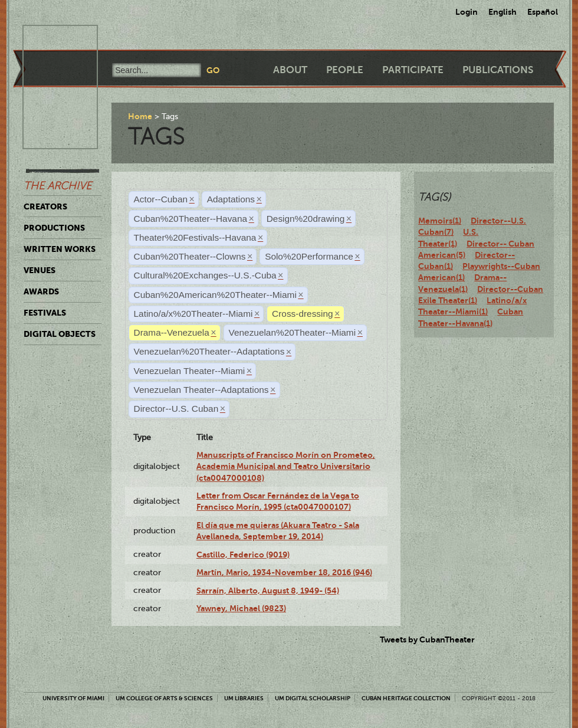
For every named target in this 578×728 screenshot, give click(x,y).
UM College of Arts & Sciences (164, 698)
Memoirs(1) (440, 221)
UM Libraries (244, 698)
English (503, 12)
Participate (413, 70)
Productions (54, 228)
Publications (498, 70)
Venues (40, 270)
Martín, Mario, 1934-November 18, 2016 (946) (284, 572)
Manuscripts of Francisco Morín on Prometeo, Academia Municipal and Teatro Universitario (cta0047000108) (286, 466)
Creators (45, 206)
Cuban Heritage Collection (406, 698)
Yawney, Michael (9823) (241, 608)
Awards (41, 291)
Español (543, 12)
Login (467, 12)
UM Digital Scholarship (313, 698)
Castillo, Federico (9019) (243, 555)
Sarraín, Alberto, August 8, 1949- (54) (268, 591)
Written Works (60, 249)
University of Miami (73, 698)
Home (140, 116)
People (345, 70)
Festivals (45, 313)
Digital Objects (60, 334)
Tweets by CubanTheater (427, 640)
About (290, 70)
